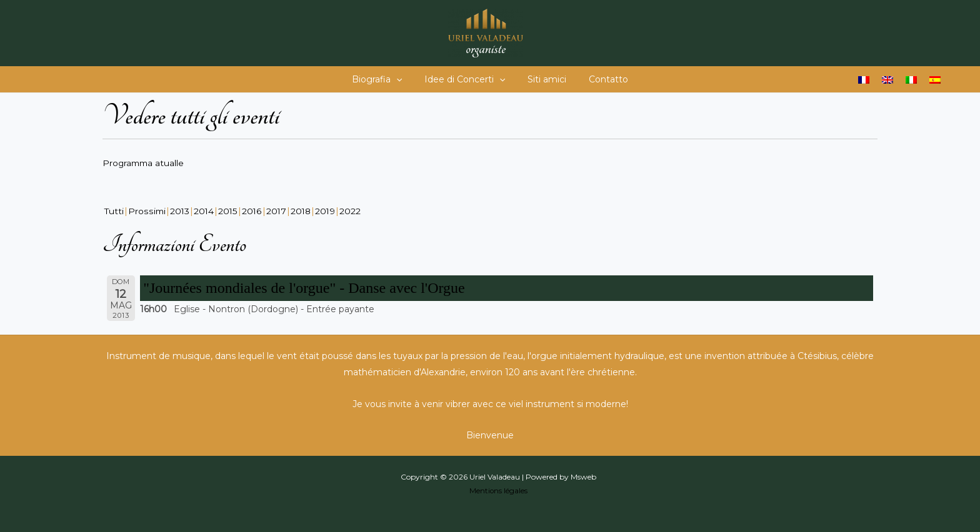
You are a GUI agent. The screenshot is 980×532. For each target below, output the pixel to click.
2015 (230, 210)
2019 (329, 210)
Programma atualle (145, 163)
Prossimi (147, 210)
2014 (205, 210)
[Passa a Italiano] (911, 80)
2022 (354, 210)
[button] (404, 79)
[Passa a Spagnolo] (935, 80)
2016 (254, 210)
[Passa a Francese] (864, 80)
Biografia (384, 79)
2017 (278, 210)
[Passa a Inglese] (887, 80)
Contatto (601, 79)
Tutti (114, 210)
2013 (181, 210)
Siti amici (544, 79)
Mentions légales (498, 490)
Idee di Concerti (467, 79)
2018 (304, 210)
